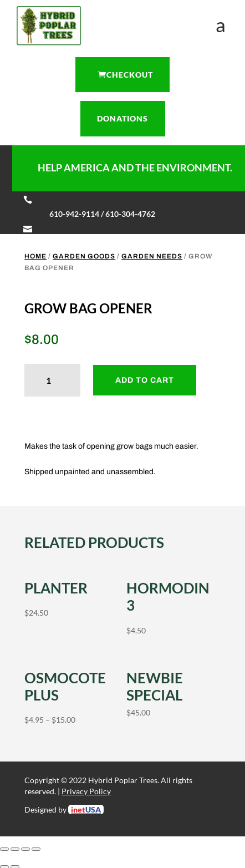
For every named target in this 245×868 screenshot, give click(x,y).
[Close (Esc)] (36, 849)
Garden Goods (84, 256)
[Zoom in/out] (4, 849)
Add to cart (145, 380)
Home (35, 256)
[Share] (25, 849)
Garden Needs (152, 256)
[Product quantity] (52, 380)
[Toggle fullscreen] (15, 849)
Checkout (130, 75)
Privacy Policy (86, 791)
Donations (122, 118)
